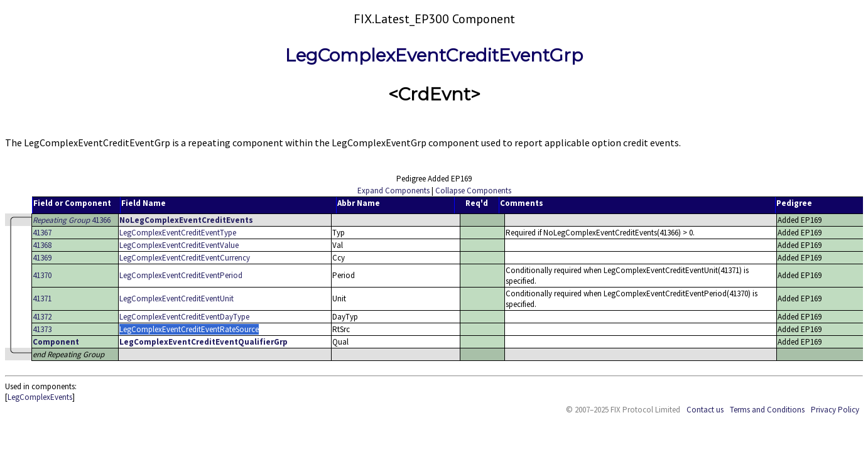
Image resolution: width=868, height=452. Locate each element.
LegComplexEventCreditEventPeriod (181, 275)
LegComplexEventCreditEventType (178, 233)
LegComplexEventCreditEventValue (179, 245)
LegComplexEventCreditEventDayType (184, 317)
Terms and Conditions (767, 410)
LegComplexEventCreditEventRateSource (189, 329)
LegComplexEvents (40, 397)
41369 (42, 258)
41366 (72, 220)
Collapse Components (473, 191)
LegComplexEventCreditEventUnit (176, 299)
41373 (42, 329)
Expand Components (393, 191)
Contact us (705, 410)
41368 (42, 245)
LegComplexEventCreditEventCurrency (185, 258)
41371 (42, 299)
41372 (42, 317)
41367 (42, 233)
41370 (42, 275)
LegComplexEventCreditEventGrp (434, 55)
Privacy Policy (835, 410)
